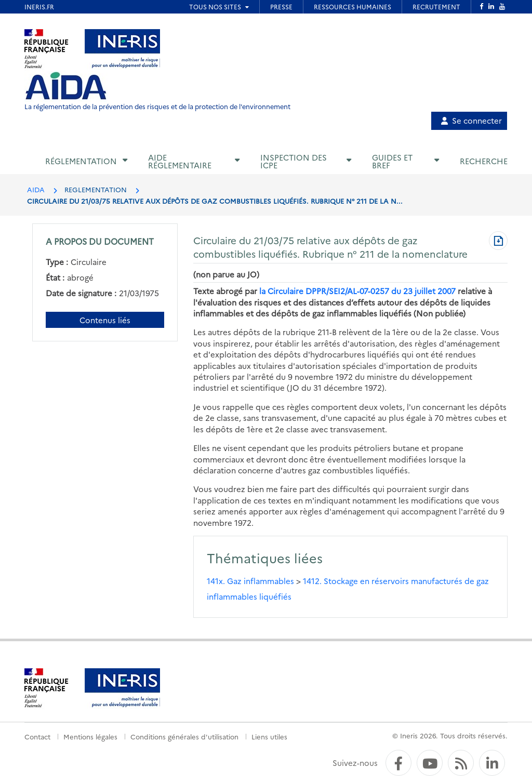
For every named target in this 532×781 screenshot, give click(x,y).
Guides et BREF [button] (392, 161)
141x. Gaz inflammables (250, 581)
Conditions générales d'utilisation (184, 736)
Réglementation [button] (81, 161)
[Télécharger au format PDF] (498, 242)
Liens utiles (269, 736)
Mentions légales (90, 736)
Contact (37, 736)
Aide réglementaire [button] (180, 161)
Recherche (484, 161)
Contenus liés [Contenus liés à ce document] (105, 320)
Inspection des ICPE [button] (294, 161)
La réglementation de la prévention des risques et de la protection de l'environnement (157, 106)
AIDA (36, 189)
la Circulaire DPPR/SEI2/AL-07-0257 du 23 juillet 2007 (357, 291)
